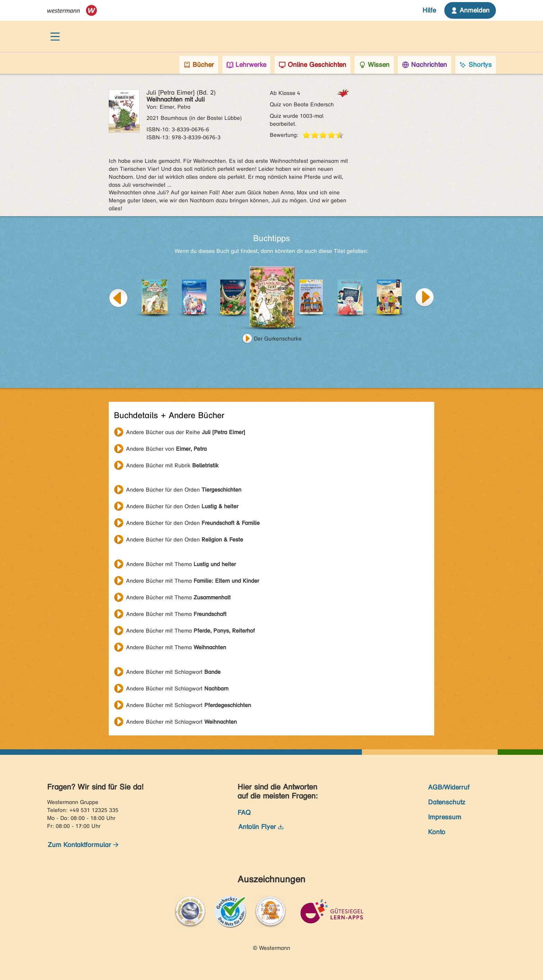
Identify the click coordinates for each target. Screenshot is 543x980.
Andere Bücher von (166, 449)
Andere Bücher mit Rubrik (172, 465)
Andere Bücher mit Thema (181, 564)
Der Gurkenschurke (278, 339)
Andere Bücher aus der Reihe (186, 432)
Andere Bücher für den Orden (184, 490)
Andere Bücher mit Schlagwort (173, 672)
